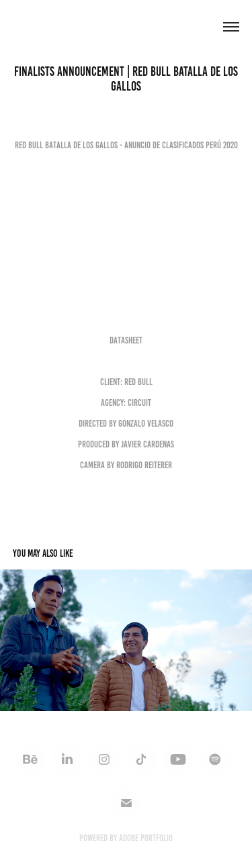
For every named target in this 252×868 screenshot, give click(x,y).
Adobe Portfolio (146, 838)
